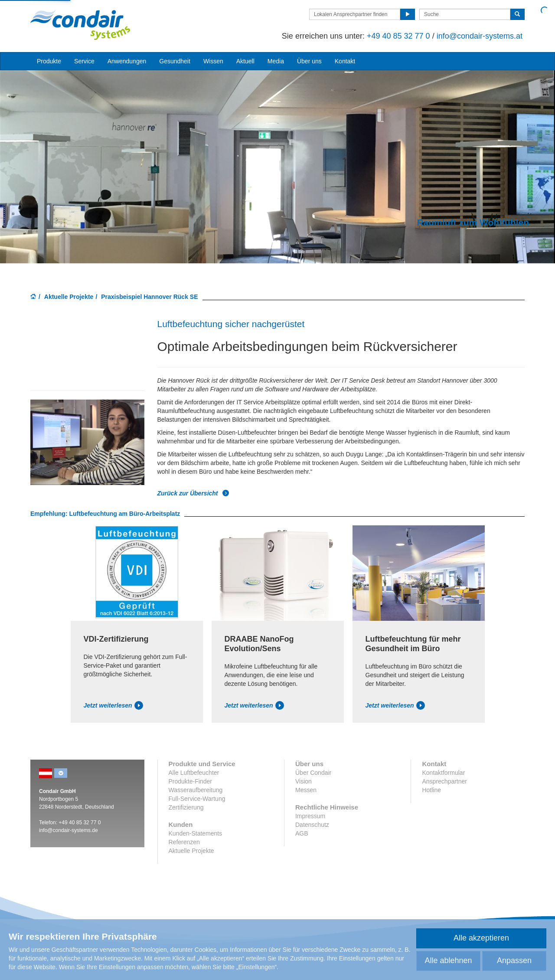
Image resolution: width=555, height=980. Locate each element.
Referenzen (184, 842)
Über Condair (313, 773)
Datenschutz (312, 825)
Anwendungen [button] (127, 61)
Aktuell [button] (245, 61)
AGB (302, 833)
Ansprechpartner (444, 781)
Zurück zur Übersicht (193, 493)
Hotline (431, 790)
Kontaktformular (443, 773)
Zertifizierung (186, 807)
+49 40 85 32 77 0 (398, 36)
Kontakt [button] (345, 61)
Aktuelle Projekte (69, 297)
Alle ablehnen (448, 960)
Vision (304, 781)
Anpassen (514, 960)
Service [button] (84, 61)
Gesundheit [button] (175, 61)
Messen (306, 790)
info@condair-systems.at (480, 36)
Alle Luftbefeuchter (194, 773)
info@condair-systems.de (69, 830)
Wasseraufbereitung (196, 790)
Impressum (310, 816)
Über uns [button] (309, 61)
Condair (80, 25)
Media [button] (276, 61)
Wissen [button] (213, 61)
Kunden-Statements (196, 833)
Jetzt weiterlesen (113, 705)
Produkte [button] (49, 61)
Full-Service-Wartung (197, 799)
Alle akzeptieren (481, 938)
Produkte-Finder (190, 781)
